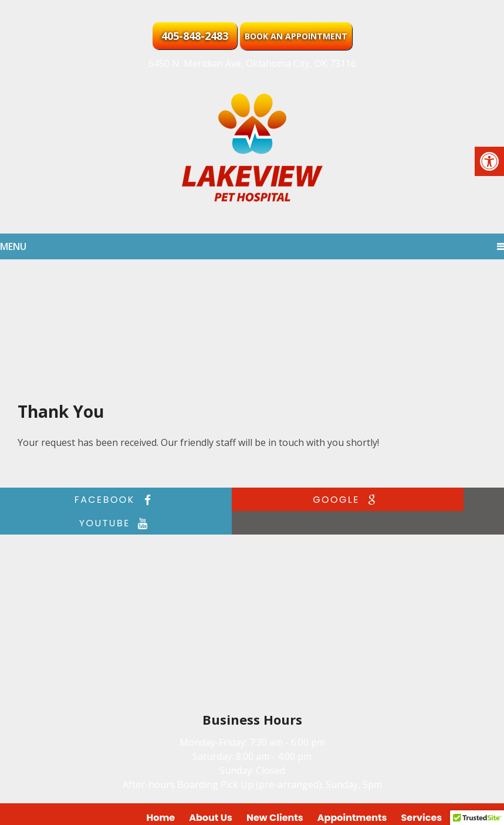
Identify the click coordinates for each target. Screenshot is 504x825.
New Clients (275, 794)
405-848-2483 (195, 36)
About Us (211, 794)
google (249, 500)
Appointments (352, 794)
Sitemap (263, 809)
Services (422, 794)
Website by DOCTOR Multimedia (424, 809)
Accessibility (317, 809)
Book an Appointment (296, 36)
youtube (416, 500)
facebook (83, 500)
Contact (476, 794)
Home (161, 794)
